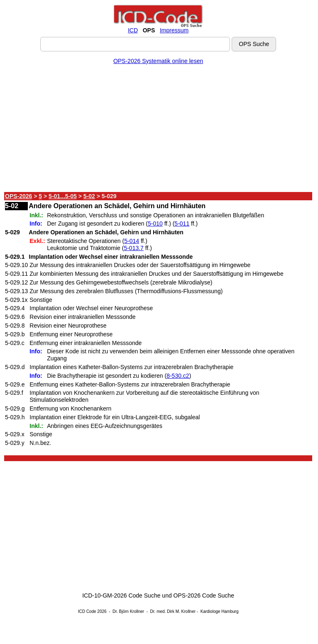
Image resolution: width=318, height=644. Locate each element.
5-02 (89, 196)
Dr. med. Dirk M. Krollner (173, 611)
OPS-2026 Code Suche (204, 595)
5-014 (132, 241)
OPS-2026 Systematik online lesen (158, 61)
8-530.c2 (178, 376)
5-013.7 (133, 248)
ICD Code (87, 611)
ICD (133, 30)
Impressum (174, 30)
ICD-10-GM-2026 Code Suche (121, 595)
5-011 (182, 224)
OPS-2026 (18, 196)
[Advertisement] (158, 130)
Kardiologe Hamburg (220, 611)
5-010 (155, 224)
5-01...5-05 (63, 196)
